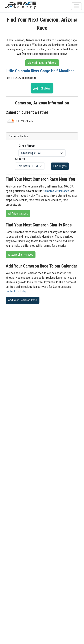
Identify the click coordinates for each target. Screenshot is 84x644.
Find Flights (60, 166)
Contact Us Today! (17, 291)
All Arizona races (18, 213)
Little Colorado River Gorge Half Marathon (40, 71)
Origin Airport (27, 146)
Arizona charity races (21, 255)
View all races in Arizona (42, 63)
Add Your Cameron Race (23, 300)
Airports (20, 159)
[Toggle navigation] (76, 6)
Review (45, 88)
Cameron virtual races (56, 191)
